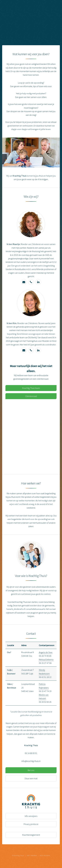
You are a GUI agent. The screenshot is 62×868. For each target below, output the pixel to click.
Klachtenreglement (31, 835)
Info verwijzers (31, 816)
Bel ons (31, 770)
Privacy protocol (31, 824)
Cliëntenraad (31, 396)
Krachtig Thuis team (31, 388)
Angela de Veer (46, 652)
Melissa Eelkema (46, 659)
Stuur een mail (31, 778)
